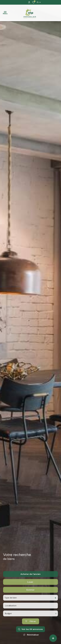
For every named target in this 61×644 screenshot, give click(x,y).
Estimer (30, 595)
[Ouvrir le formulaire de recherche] (31, 627)
